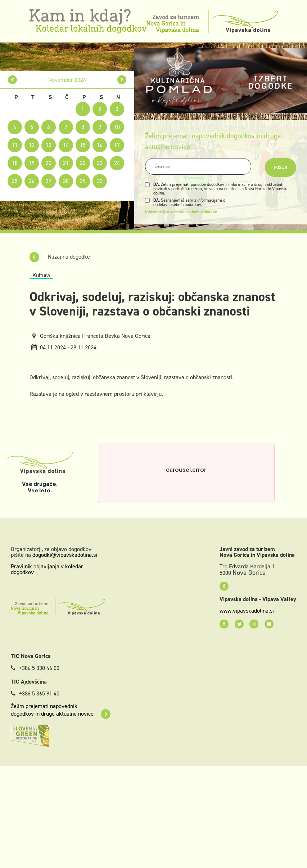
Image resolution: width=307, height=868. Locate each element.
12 (32, 145)
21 (66, 163)
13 (49, 145)
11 (15, 145)
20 (49, 163)
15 (83, 145)
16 (100, 145)
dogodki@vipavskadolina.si (65, 555)
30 (100, 181)
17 (117, 145)
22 (83, 163)
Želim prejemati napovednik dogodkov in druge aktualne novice (61, 710)
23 (100, 163)
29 (83, 181)
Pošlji (281, 167)
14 (66, 145)
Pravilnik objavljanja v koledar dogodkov (47, 569)
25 (15, 181)
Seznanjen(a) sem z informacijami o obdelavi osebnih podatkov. (189, 202)
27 (49, 181)
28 (66, 181)
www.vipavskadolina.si (247, 611)
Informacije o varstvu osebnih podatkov (181, 212)
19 (32, 163)
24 (117, 163)
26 (32, 181)
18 (15, 163)
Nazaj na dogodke (60, 257)
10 (117, 127)
